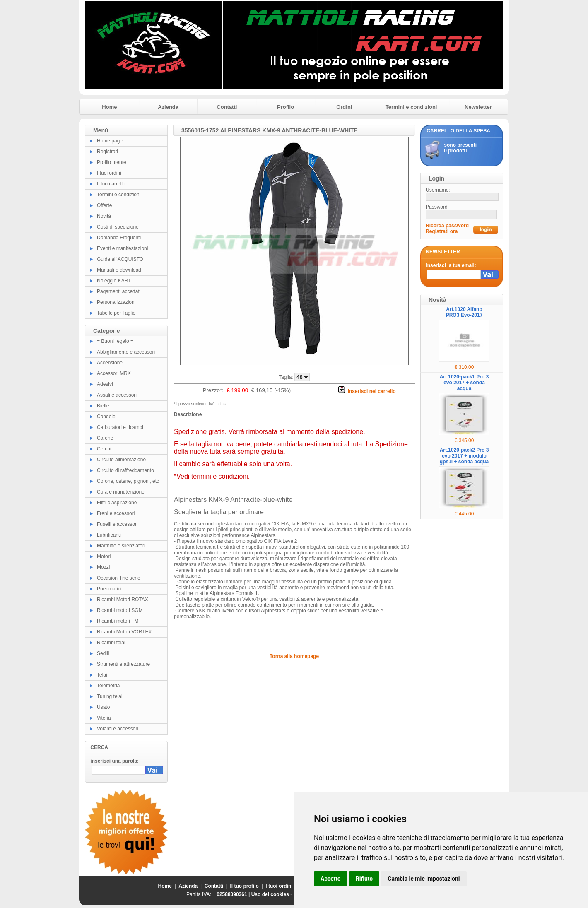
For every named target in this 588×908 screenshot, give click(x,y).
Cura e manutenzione (121, 492)
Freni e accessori (116, 513)
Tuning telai (110, 696)
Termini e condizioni (411, 107)
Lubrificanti (109, 535)
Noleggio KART (114, 281)
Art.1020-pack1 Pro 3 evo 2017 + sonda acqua (464, 383)
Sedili (103, 653)
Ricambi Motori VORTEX (124, 632)
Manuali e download (119, 270)
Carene (105, 438)
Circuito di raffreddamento (125, 470)
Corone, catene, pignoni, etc (128, 481)
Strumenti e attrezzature (123, 664)
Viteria (104, 718)
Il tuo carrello (111, 184)
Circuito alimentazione (121, 460)
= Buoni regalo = (115, 341)
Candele (106, 417)
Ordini (344, 107)
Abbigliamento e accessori (126, 352)
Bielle (103, 406)
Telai (102, 675)
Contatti (227, 107)
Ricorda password (447, 226)
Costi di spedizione (118, 227)
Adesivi (105, 384)
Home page (110, 141)
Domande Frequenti (119, 238)
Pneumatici (109, 589)
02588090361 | (234, 894)
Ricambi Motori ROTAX (123, 600)
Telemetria (108, 686)
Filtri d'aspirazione (117, 503)
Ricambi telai (111, 643)
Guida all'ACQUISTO (120, 259)
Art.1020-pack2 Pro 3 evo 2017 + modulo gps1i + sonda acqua (464, 456)
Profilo (286, 107)
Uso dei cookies (270, 894)
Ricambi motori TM (118, 621)
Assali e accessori (117, 395)
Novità (104, 216)
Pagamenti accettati (119, 291)
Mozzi (103, 567)
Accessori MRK (114, 373)
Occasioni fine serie (119, 578)
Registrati (107, 152)
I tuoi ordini (109, 173)
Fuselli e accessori (117, 524)
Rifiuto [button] (364, 879)
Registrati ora (442, 231)
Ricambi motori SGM (120, 610)
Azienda (168, 107)
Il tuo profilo (245, 886)
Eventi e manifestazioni (122, 248)
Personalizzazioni (116, 302)
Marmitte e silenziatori (121, 546)
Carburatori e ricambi (120, 427)
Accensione (110, 363)
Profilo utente (112, 162)
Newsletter (478, 107)
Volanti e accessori (118, 729)
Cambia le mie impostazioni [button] (424, 879)
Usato (103, 707)
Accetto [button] (331, 879)
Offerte (104, 205)
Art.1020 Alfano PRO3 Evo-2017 (464, 312)
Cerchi (104, 449)
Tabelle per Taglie (116, 313)
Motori (104, 556)
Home (109, 107)
